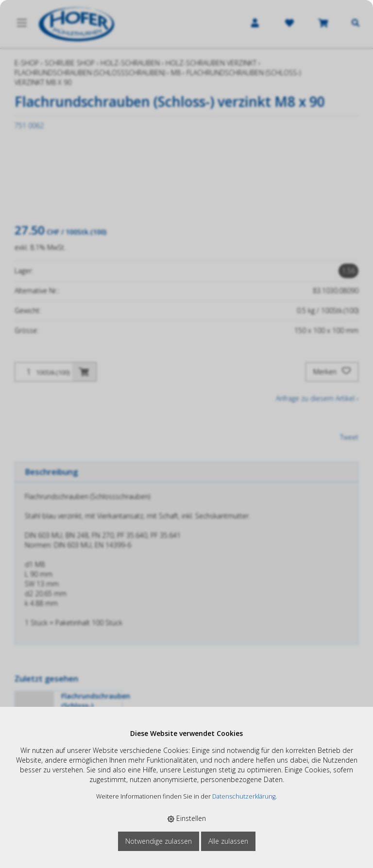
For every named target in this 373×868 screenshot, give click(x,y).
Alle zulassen (228, 841)
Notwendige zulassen (159, 841)
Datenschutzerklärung (244, 796)
